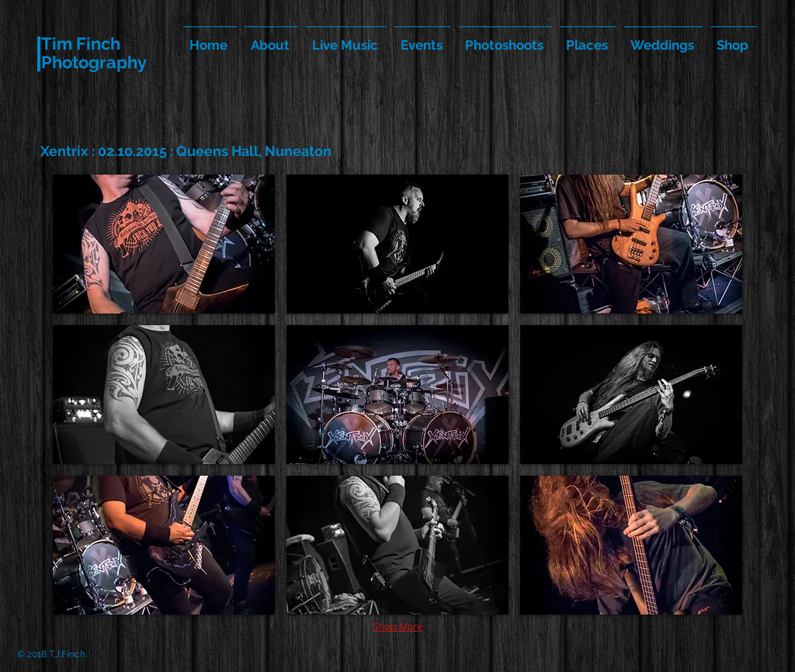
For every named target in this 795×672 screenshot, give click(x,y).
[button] (164, 244)
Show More (398, 626)
